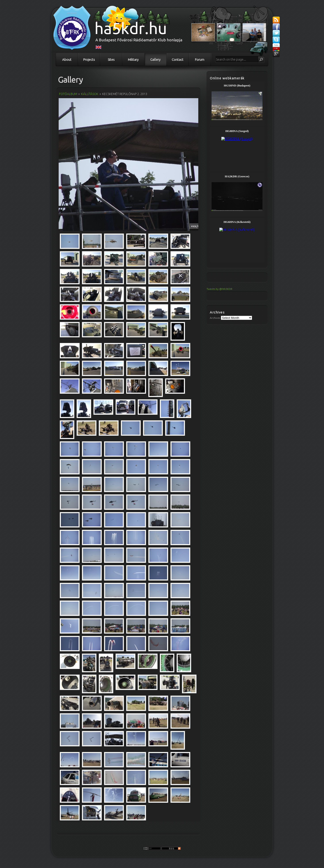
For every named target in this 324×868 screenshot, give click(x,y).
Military (133, 60)
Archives (215, 318)
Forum (200, 60)
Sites (111, 60)
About (67, 60)
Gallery (155, 60)
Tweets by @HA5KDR (219, 289)
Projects (89, 60)
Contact (178, 60)
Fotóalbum (68, 94)
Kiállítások (90, 94)
